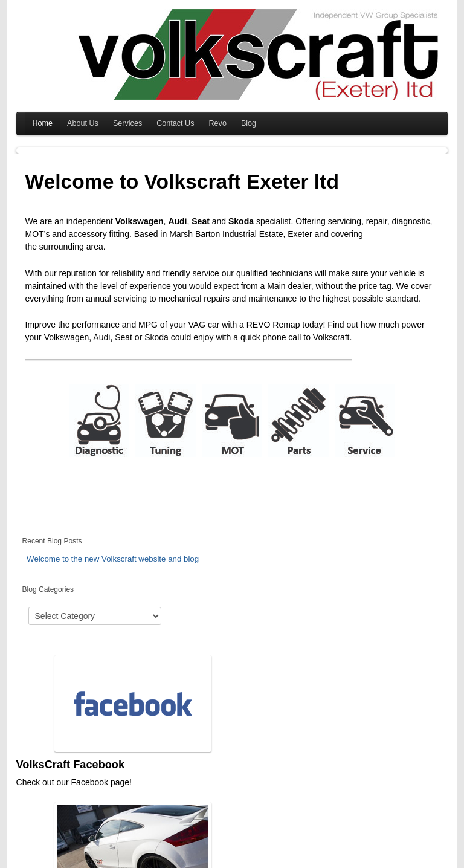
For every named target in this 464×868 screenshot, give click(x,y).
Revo (218, 123)
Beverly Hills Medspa (64, 862)
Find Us (333, 751)
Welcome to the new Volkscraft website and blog (113, 559)
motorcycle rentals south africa (198, 862)
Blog (249, 123)
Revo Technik (200, 751)
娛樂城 (372, 862)
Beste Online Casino (251, 862)
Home (43, 123)
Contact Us (175, 123)
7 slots (327, 862)
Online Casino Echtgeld (296, 862)
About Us (83, 123)
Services (127, 123)
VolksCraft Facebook (71, 751)
